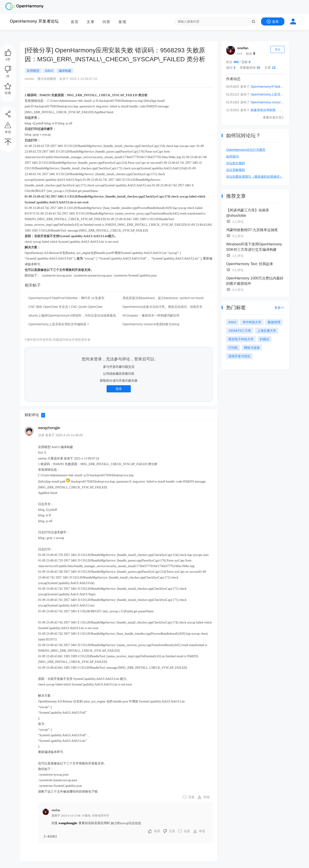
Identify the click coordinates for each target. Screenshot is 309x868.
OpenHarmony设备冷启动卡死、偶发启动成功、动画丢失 (162, 307)
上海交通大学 (267, 331)
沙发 (41, 435)
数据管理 (274, 322)
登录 (119, 389)
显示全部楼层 (47, 79)
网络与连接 (252, 348)
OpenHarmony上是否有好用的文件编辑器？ (59, 324)
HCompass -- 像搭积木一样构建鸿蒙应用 (151, 315)
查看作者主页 (274, 117)
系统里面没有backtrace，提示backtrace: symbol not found (163, 298)
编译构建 (65, 71)
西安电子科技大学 (241, 339)
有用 (157, 831)
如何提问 (232, 156)
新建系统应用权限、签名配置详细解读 (277, 110)
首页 (75, 22)
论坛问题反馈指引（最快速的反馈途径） (254, 177)
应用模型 (33, 71)
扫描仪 (264, 339)
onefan (243, 48)
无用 (172, 831)
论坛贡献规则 (236, 170)
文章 (91, 22)
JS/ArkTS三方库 (240, 331)
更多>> (279, 308)
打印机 (233, 348)
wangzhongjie (49, 428)
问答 (107, 22)
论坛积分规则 (236, 163)
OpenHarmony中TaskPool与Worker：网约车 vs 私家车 (67, 298)
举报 (206, 797)
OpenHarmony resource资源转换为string (279, 102)
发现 (122, 22)
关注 (277, 49)
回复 (191, 797)
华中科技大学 (252, 322)
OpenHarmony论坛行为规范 (246, 150)
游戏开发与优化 (239, 356)
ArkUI (232, 322)
